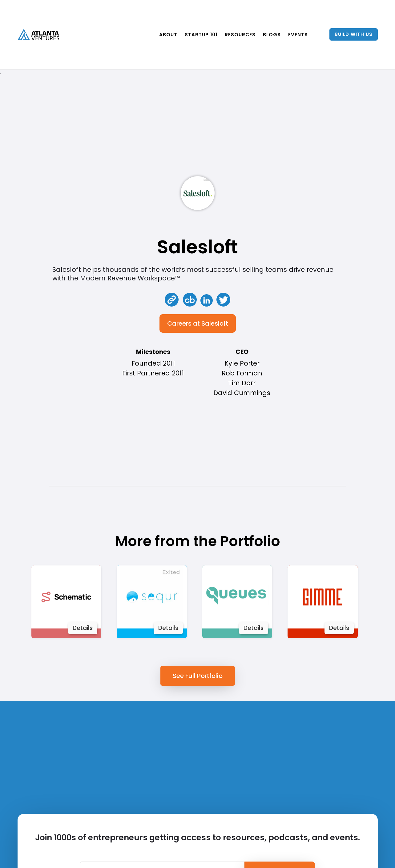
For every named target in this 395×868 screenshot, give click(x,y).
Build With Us (354, 34)
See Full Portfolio (198, 676)
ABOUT (168, 35)
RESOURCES (240, 35)
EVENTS (298, 35)
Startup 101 (201, 35)
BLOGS (272, 35)
